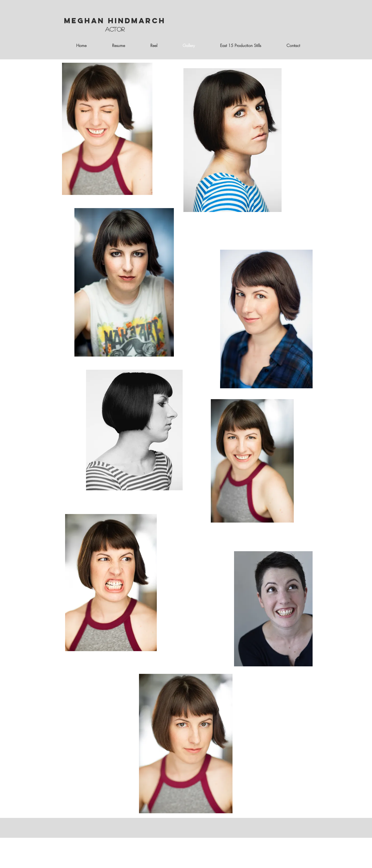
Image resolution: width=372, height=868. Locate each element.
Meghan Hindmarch (115, 21)
